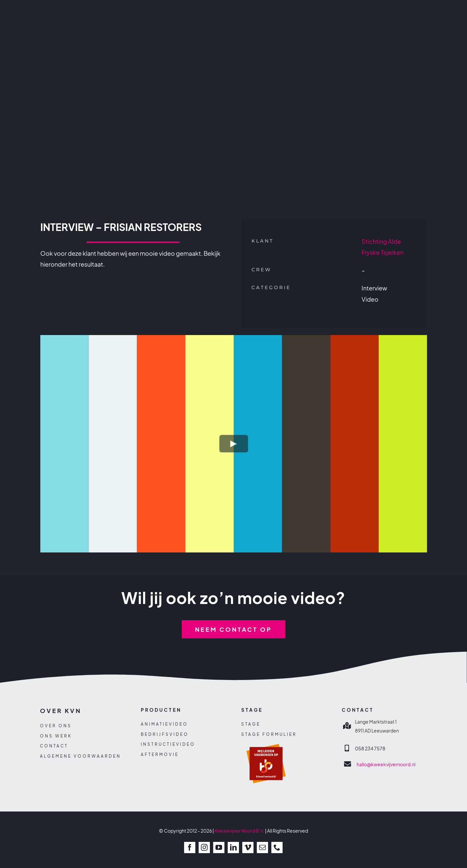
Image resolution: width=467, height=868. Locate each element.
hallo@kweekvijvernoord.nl (386, 764)
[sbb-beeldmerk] (266, 741)
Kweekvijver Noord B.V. (239, 831)
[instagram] (204, 848)
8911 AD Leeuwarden (377, 731)
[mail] (262, 848)
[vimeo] (248, 848)
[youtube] (219, 848)
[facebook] (190, 848)
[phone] (277, 848)
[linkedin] (233, 848)
